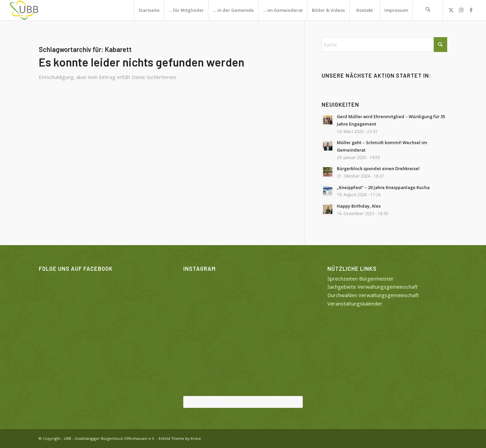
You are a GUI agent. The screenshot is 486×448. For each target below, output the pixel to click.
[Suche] (428, 10)
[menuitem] (428, 10)
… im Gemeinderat (283, 10)
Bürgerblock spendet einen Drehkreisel (378, 168)
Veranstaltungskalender (355, 304)
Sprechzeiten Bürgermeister (360, 279)
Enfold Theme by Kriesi (180, 438)
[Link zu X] (451, 10)
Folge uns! (243, 402)
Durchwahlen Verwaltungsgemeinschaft (373, 295)
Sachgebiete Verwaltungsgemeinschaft (373, 287)
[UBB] (24, 10)
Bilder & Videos (328, 10)
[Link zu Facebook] (471, 10)
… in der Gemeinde (233, 10)
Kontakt (365, 10)
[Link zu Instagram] (461, 10)
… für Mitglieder (186, 10)
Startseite (149, 10)
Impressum (396, 10)
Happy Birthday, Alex (359, 206)
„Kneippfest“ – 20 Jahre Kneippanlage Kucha (383, 187)
